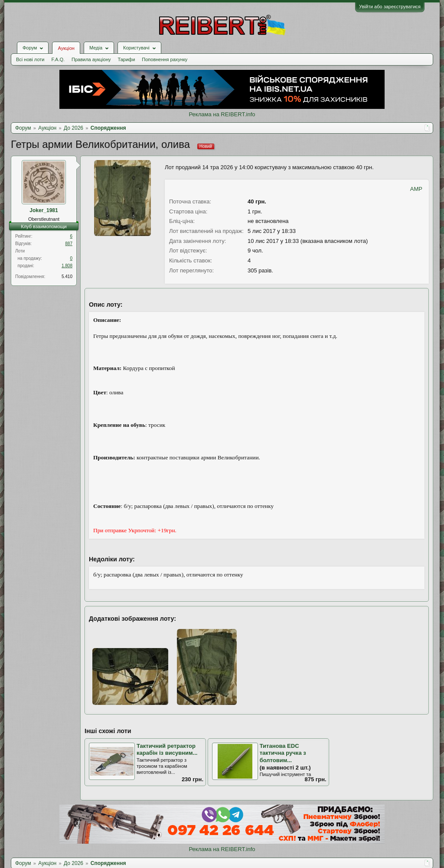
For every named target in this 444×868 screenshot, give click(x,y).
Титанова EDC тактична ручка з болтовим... (283, 753)
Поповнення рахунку (165, 59)
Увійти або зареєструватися (390, 7)
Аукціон (66, 48)
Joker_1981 (44, 210)
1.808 (67, 266)
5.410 (67, 277)
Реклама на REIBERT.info (222, 114)
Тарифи (127, 59)
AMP (416, 189)
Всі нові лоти (30, 59)
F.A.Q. (58, 59)
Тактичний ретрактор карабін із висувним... (167, 750)
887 (69, 244)
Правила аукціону (91, 59)
